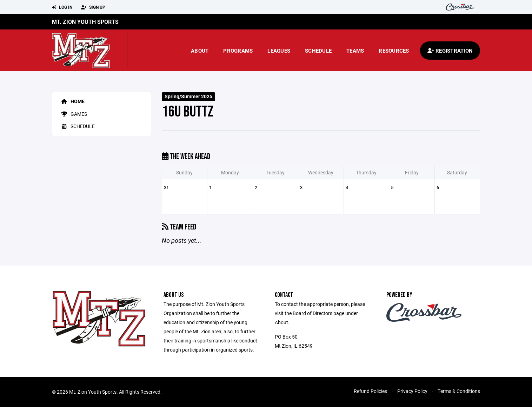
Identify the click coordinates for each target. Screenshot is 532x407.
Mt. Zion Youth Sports (85, 22)
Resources (394, 51)
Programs (238, 51)
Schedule (318, 51)
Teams (355, 51)
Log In (62, 7)
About (200, 51)
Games (73, 114)
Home (72, 101)
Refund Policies (370, 391)
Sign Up (93, 7)
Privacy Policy (412, 391)
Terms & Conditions (459, 391)
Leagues (279, 51)
